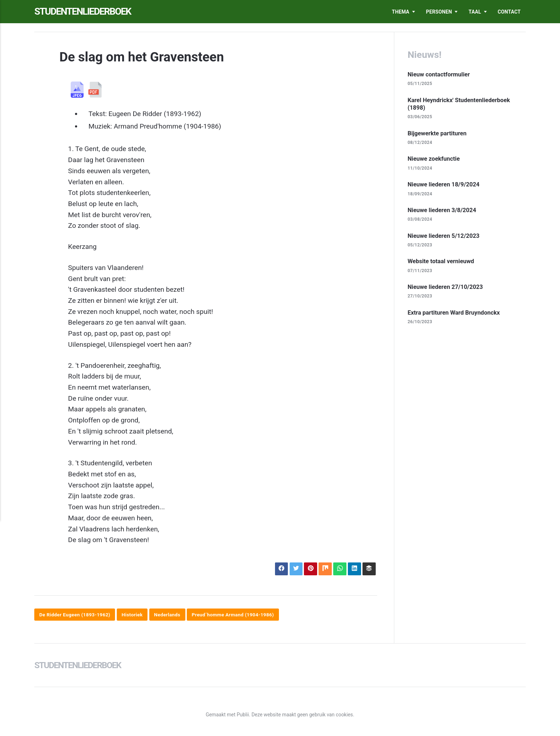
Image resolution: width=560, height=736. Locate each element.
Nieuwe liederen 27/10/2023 (446, 289)
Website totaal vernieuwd (442, 263)
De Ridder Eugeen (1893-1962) (76, 615)
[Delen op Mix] (324, 569)
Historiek (134, 615)
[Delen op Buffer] (369, 569)
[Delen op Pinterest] (309, 569)
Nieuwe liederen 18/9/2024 (444, 185)
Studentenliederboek (86, 12)
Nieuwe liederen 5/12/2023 (444, 237)
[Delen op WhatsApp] (339, 569)
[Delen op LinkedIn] (354, 569)
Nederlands (170, 615)
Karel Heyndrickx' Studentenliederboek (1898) (460, 104)
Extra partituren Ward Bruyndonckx (455, 314)
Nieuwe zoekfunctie (434, 160)
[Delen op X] (294, 569)
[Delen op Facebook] (279, 569)
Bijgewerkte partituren (438, 134)
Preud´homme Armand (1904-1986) (237, 615)
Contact (509, 12)
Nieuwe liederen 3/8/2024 (443, 211)
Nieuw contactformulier (439, 74)
